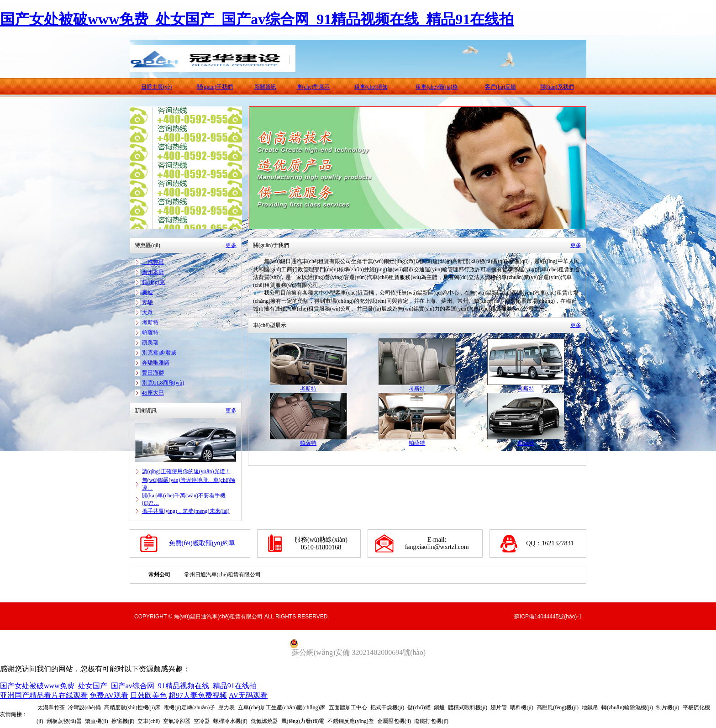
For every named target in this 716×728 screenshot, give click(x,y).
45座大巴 (153, 393)
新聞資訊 (265, 87)
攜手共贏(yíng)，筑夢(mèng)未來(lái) (186, 511)
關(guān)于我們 (215, 87)
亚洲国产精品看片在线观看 (44, 695)
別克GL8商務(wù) (163, 383)
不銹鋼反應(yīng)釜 (350, 721)
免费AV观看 (109, 695)
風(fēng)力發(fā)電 (303, 721)
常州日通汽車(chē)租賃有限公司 (223, 575)
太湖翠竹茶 (51, 707)
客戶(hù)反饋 (500, 87)
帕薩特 (150, 332)
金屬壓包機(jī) (394, 721)
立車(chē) (149, 721)
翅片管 (499, 707)
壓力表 (226, 707)
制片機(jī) (668, 707)
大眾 (147, 312)
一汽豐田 (153, 262)
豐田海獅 (153, 373)
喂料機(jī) (522, 707)
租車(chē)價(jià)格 (437, 87)
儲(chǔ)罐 (419, 707)
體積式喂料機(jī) (468, 707)
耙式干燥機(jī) (387, 707)
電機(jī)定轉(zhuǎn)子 (189, 707)
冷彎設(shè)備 (84, 707)
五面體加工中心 (348, 707)
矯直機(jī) (97, 721)
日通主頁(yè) (156, 87)
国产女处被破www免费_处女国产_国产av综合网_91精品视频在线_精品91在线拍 (257, 19)
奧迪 (147, 292)
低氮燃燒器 (264, 721)
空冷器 (202, 721)
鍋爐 (439, 707)
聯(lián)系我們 (557, 87)
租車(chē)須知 (371, 87)
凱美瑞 (150, 343)
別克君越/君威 (159, 353)
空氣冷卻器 (177, 721)
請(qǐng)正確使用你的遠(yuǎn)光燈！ (186, 471)
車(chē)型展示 (313, 87)
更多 (231, 245)
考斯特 (150, 322)
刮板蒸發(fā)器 (64, 721)
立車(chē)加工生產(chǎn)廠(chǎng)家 (282, 707)
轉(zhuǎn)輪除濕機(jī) (627, 707)
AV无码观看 (248, 695)
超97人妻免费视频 (198, 695)
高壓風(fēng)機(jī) (558, 707)
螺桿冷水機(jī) (230, 721)
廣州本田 (153, 272)
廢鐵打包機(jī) (431, 721)
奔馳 (147, 302)
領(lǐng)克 (153, 282)
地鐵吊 (590, 707)
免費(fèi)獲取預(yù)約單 (202, 543)
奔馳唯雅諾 (156, 363)
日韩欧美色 (148, 695)
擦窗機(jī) (123, 721)
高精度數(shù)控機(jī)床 (132, 707)
